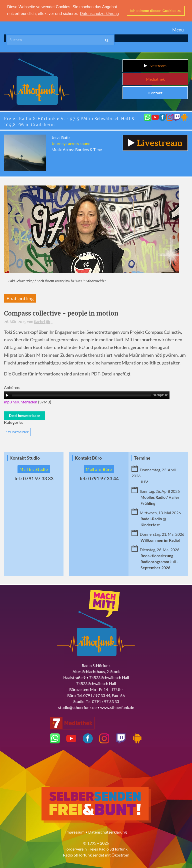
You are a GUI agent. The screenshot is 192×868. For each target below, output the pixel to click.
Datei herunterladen (25, 415)
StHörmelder (17, 432)
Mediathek (155, 79)
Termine (142, 458)
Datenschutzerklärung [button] (99, 14)
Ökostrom (120, 855)
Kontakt (155, 93)
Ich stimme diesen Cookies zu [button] (156, 11)
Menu (178, 30)
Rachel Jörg (43, 322)
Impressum (75, 832)
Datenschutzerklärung (107, 832)
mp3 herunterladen (21, 402)
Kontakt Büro (88, 458)
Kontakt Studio (25, 458)
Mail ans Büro (99, 469)
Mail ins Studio (34, 469)
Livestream (155, 66)
